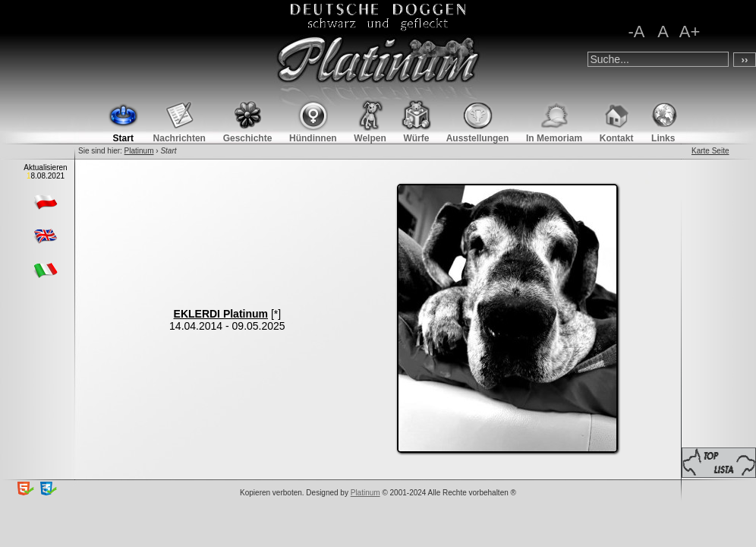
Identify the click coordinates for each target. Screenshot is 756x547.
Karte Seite (710, 151)
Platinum (139, 151)
